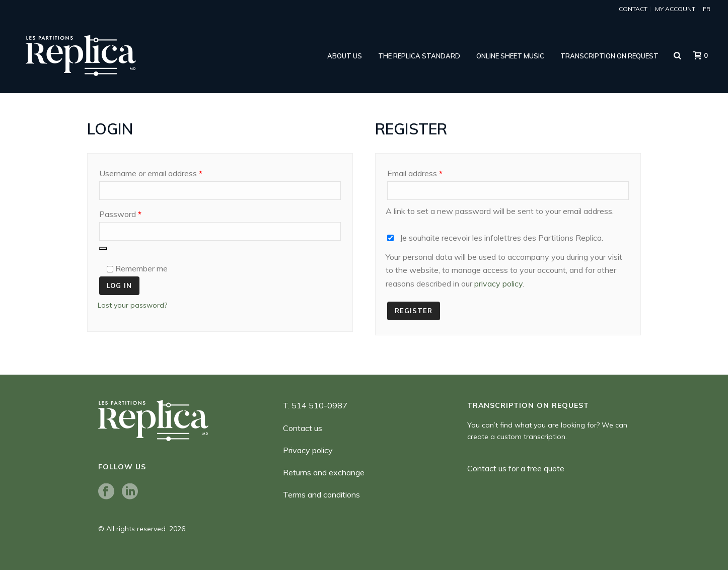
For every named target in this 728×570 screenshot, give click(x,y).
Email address (430, 172)
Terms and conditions (321, 494)
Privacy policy (308, 450)
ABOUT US (345, 56)
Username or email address (166, 172)
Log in (119, 286)
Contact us (303, 428)
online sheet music (510, 56)
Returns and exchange (324, 472)
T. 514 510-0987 (315, 405)
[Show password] (103, 248)
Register (414, 311)
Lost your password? (132, 305)
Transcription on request (609, 56)
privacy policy (498, 283)
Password (136, 212)
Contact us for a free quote (516, 468)
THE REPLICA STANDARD (419, 56)
